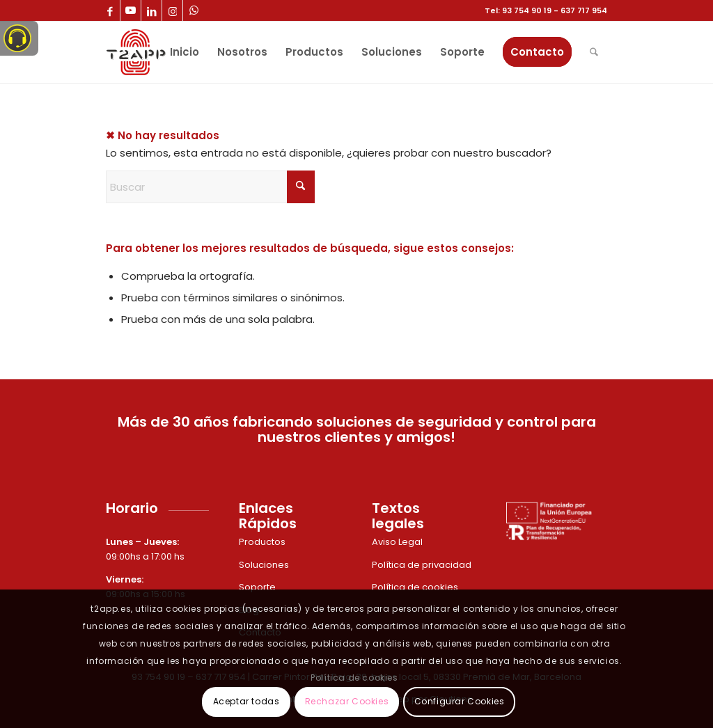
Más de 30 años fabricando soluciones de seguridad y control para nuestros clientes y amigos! (357, 429)
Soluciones (264, 565)
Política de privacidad (423, 565)
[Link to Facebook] (110, 10)
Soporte (258, 587)
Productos (263, 542)
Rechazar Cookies (347, 701)
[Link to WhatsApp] (194, 10)
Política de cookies (416, 587)
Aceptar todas (246, 701)
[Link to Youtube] (131, 10)
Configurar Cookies (460, 701)
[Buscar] (594, 52)
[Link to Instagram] (172, 10)
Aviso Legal (398, 542)
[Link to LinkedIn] (151, 10)
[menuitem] (185, 52)
